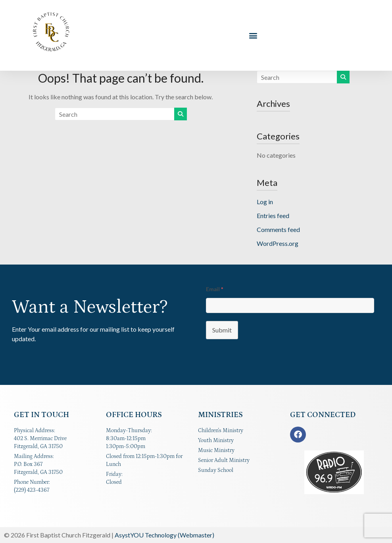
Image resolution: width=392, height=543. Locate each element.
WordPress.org (278, 243)
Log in (265, 202)
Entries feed (273, 215)
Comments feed (278, 229)
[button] (253, 36)
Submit (222, 330)
